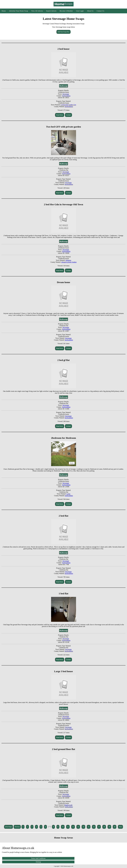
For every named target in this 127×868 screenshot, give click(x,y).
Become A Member (66, 11)
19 (109, 827)
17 (99, 827)
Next (120, 827)
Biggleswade (68, 805)
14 (83, 827)
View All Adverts (37, 11)
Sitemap (38, 862)
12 (73, 827)
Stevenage (66, 94)
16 (94, 827)
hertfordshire (66, 96)
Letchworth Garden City (68, 105)
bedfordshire (69, 496)
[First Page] (8, 827)
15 (89, 827)
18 (104, 827)
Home (4, 11)
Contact (68, 115)
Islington (68, 260)
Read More (60, 115)
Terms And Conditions (38, 858)
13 (78, 827)
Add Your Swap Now (64, 32)
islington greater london (69, 262)
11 (68, 827)
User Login (80, 11)
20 (115, 827)
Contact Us (100, 11)
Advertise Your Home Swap (19, 11)
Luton (68, 494)
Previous (17, 827)
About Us (90, 11)
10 (63, 827)
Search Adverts (51, 11)
